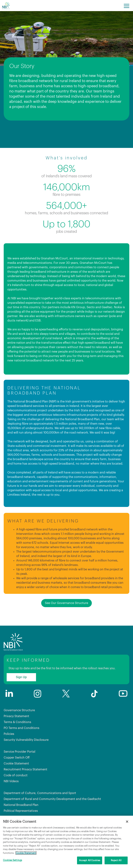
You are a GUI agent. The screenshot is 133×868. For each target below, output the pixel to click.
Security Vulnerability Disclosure (26, 740)
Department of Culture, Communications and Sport (40, 793)
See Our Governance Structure (66, 603)
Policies (9, 734)
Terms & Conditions (17, 722)
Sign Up (21, 677)
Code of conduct (16, 775)
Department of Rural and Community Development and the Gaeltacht (52, 799)
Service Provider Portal (19, 752)
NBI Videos (11, 781)
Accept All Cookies (90, 860)
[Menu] (127, 6)
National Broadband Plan (21, 805)
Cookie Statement (16, 764)
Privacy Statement (16, 716)
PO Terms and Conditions (22, 728)
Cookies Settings (12, 860)
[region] (66, 842)
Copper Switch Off (17, 758)
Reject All (116, 860)
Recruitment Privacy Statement (25, 769)
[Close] (127, 822)
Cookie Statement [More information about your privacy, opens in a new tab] (26, 853)
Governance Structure (19, 710)
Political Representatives (21, 811)
